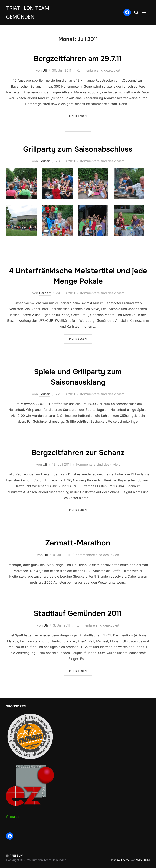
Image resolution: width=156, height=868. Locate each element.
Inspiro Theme (120, 860)
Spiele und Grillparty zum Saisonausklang (78, 377)
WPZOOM (143, 860)
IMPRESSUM (15, 856)
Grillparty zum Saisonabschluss (78, 150)
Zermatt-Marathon (78, 543)
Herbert (45, 162)
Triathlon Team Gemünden (29, 13)
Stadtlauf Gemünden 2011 (78, 613)
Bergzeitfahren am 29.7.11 (78, 60)
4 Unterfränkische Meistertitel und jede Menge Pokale (78, 277)
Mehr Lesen (81, 117)
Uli (45, 72)
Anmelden (14, 817)
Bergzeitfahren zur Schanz (78, 453)
